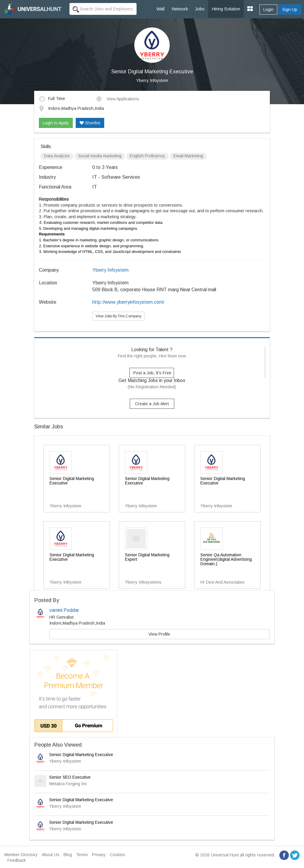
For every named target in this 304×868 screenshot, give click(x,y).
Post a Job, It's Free (152, 373)
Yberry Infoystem (152, 80)
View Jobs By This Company (118, 316)
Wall (160, 9)
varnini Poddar (64, 610)
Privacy (99, 855)
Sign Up (290, 9)
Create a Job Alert (152, 404)
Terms (82, 855)
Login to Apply (56, 123)
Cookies (118, 855)
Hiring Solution (226, 9)
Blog (68, 855)
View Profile (159, 634)
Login (268, 9)
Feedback (17, 860)
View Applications (117, 99)
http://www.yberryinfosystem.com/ (128, 302)
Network (180, 9)
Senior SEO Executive (70, 777)
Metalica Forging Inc (68, 784)
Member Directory (21, 855)
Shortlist (90, 123)
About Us (51, 855)
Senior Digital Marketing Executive (81, 755)
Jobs (200, 9)
